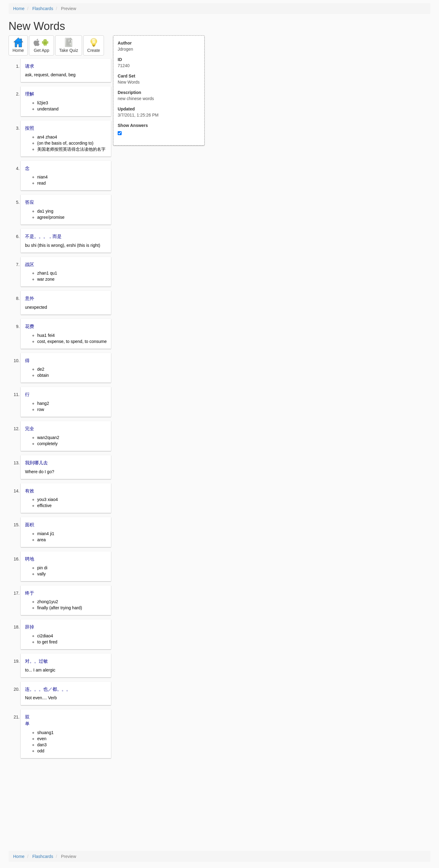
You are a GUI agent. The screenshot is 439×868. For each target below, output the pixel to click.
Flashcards (43, 9)
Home (19, 9)
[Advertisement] (162, 205)
